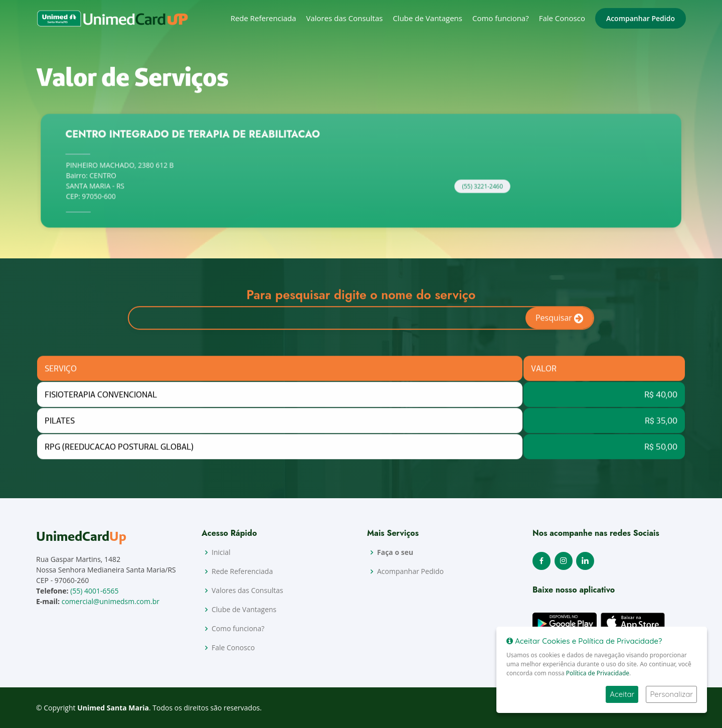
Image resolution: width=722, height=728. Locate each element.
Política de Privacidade (598, 673)
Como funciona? (501, 18)
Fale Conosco (562, 18)
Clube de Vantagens (427, 18)
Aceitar (622, 694)
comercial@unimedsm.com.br (111, 601)
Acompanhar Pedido (641, 18)
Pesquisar (559, 323)
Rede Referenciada (263, 18)
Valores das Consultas (345, 18)
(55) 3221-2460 (474, 190)
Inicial (221, 552)
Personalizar (671, 694)
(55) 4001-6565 (94, 591)
